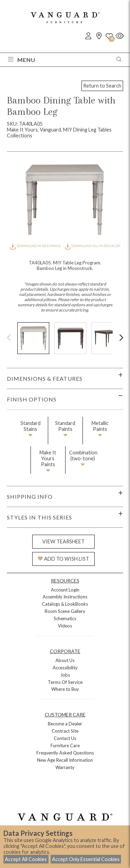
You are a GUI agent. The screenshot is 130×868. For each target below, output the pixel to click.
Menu (22, 60)
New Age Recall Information (65, 760)
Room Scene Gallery (65, 611)
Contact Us (65, 738)
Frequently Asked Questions (65, 753)
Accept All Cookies (26, 859)
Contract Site (65, 731)
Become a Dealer (65, 724)
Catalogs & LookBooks (65, 604)
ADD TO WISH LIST (63, 559)
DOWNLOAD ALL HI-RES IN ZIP (93, 246)
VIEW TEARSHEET (63, 541)
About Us (65, 660)
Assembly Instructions (65, 597)
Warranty (65, 767)
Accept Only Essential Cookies (86, 859)
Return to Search (102, 86)
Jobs (65, 675)
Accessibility (65, 668)
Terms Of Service (65, 682)
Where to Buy (65, 689)
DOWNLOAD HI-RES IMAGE (35, 246)
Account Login (65, 590)
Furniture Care (65, 745)
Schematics (65, 618)
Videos (65, 626)
